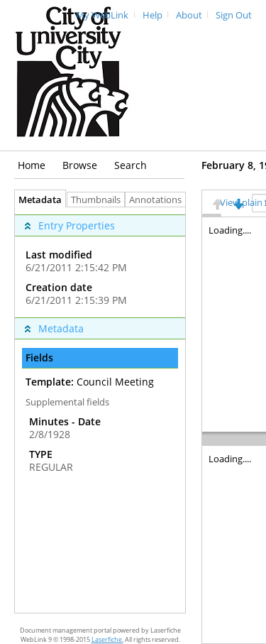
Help (153, 15)
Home (32, 165)
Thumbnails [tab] (96, 200)
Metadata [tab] (37, 200)
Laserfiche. (107, 639)
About (189, 15)
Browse (80, 165)
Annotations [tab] (159, 200)
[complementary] (100, 262)
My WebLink (102, 15)
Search (131, 165)
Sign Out (234, 15)
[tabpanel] (100, 410)
